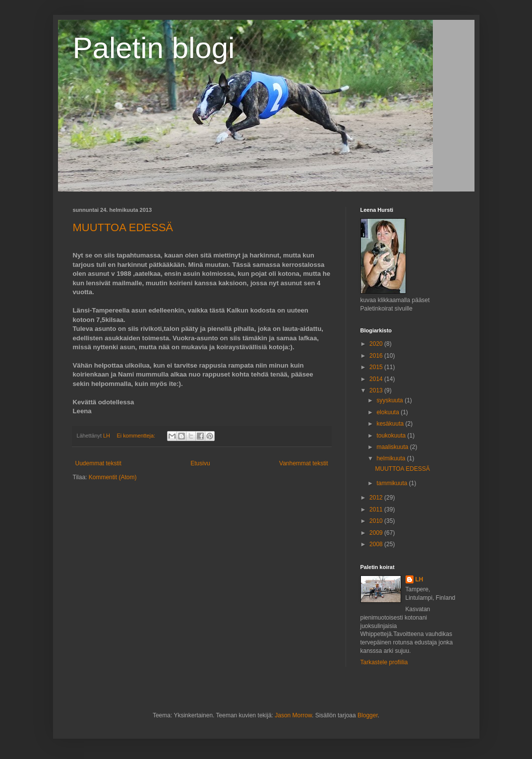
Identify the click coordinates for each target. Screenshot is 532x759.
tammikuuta (392, 483)
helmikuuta (391, 458)
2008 (377, 544)
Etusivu (200, 463)
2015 (377, 367)
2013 (377, 390)
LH (419, 579)
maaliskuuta (393, 447)
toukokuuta (392, 436)
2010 (377, 521)
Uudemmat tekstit (98, 463)
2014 (377, 379)
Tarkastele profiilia (384, 662)
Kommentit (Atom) (113, 477)
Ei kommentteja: (137, 436)
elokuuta (388, 412)
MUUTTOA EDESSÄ (123, 227)
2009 (377, 533)
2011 (377, 509)
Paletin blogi (154, 48)
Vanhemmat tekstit (303, 463)
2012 (377, 498)
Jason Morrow (293, 715)
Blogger (368, 715)
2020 (377, 344)
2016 (377, 356)
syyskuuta (390, 400)
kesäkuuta (391, 424)
